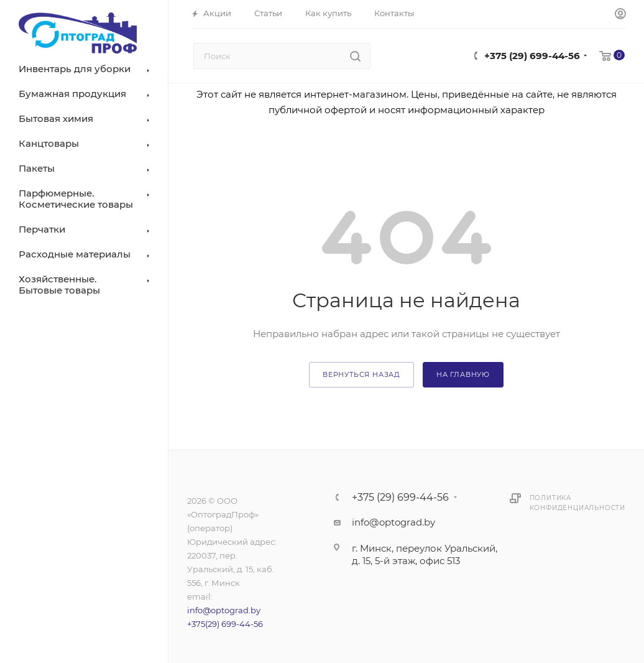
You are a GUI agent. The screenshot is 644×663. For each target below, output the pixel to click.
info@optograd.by (224, 610)
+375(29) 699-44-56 (225, 624)
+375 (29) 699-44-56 (532, 56)
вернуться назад (361, 374)
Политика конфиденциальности (577, 503)
